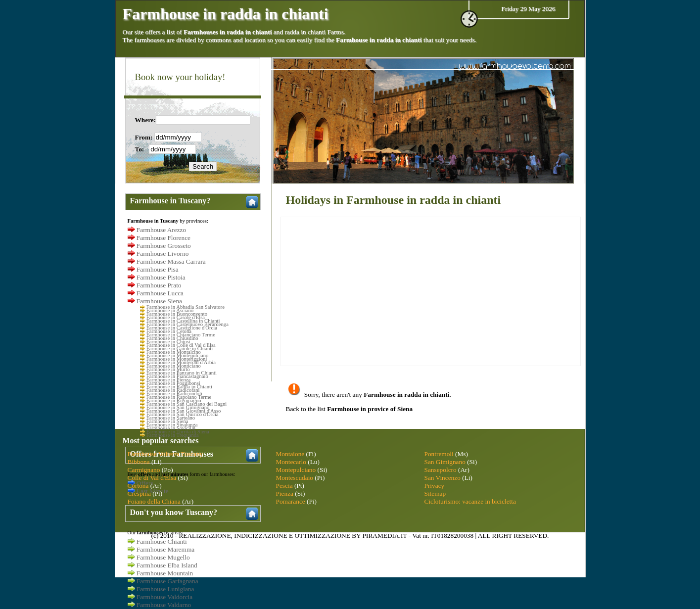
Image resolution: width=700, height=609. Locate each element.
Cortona (138, 486)
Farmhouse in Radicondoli (174, 394)
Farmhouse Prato (159, 285)
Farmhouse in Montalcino (174, 352)
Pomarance (291, 501)
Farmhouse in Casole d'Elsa (176, 317)
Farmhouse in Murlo (168, 369)
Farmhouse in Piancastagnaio (177, 376)
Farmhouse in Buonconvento (177, 314)
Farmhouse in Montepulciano (178, 355)
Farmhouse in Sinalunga (172, 425)
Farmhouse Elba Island (167, 565)
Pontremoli (439, 454)
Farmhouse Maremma (165, 549)
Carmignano (144, 470)
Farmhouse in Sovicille (171, 428)
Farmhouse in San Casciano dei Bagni (187, 404)
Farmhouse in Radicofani (173, 390)
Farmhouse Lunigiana (165, 589)
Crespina (139, 493)
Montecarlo (291, 462)
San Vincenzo (443, 478)
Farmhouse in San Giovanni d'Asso (184, 411)
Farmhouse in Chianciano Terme (181, 335)
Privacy (435, 486)
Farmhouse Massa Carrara (171, 261)
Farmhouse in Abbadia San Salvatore (186, 307)
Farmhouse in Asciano (170, 310)
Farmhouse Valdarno (164, 605)
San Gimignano (445, 462)
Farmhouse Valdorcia (164, 597)
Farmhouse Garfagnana (167, 581)
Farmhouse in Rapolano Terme (179, 397)
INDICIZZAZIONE (260, 536)
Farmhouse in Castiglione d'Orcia (182, 328)
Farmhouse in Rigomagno (174, 400)
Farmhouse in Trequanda (173, 435)
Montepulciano (296, 470)
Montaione (290, 454)
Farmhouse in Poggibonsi (173, 383)
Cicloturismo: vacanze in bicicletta (470, 501)
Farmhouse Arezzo (161, 230)
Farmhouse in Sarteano (171, 418)
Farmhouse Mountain (165, 573)
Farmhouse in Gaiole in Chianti (180, 349)
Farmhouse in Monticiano (174, 366)
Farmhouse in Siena (167, 421)
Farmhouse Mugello (163, 557)
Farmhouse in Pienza (168, 380)
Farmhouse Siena (159, 301)
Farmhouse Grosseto (164, 246)
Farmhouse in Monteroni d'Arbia (181, 362)
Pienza (285, 493)
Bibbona (139, 462)
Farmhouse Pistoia (161, 277)
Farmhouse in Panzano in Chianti (182, 373)
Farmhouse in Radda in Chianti (179, 387)
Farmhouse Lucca (160, 293)
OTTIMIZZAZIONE (322, 536)
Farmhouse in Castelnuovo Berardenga (187, 324)
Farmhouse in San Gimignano (178, 407)
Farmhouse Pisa (158, 269)
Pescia (284, 486)
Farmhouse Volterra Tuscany (165, 454)
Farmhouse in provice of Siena (370, 409)
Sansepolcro (441, 470)
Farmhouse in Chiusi (168, 342)
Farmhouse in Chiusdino (172, 338)
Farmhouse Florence (163, 238)
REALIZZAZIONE (205, 536)
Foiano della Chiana (154, 501)
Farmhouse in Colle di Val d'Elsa (181, 345)
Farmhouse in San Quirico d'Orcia (183, 414)
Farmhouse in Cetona (169, 331)
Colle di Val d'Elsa (152, 478)
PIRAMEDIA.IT (385, 536)
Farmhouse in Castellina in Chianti (183, 321)
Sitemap (435, 493)
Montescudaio (295, 478)
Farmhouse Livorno (163, 254)
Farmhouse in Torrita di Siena (178, 432)
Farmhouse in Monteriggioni (177, 359)
